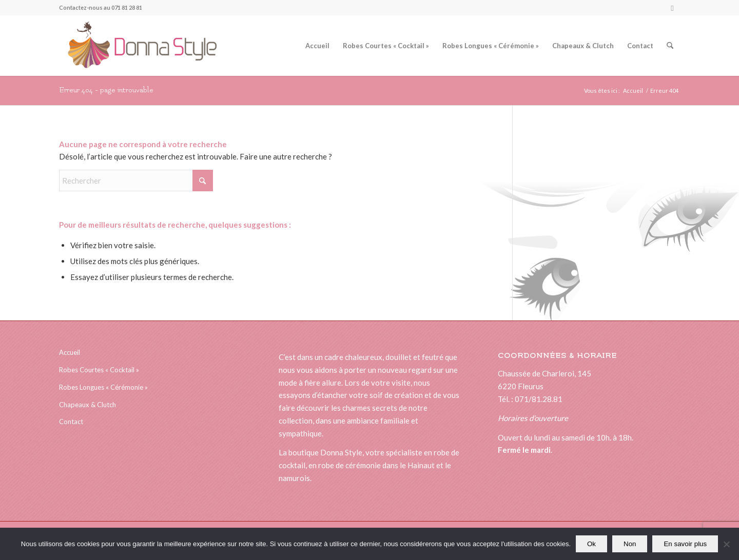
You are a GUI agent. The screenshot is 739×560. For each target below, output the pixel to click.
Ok (591, 544)
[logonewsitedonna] (138, 46)
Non (630, 544)
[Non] (726, 544)
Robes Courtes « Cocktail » (99, 370)
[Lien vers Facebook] (672, 8)
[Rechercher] (670, 46)
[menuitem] (317, 46)
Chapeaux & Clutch (87, 405)
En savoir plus (685, 544)
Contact (71, 422)
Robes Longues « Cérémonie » (103, 387)
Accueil (70, 352)
